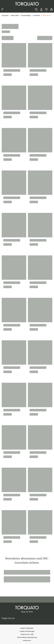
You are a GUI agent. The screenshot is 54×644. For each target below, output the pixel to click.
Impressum (27, 640)
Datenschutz (25, 634)
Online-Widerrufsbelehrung (27, 637)
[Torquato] (27, 4)
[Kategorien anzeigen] (3, 9)
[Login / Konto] (41, 9)
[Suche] (36, 9)
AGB (32, 634)
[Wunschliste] (46, 9)
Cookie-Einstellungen (27, 631)
